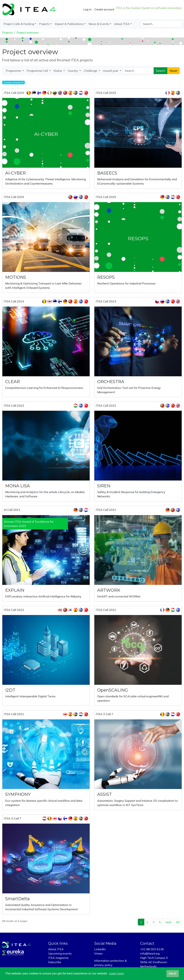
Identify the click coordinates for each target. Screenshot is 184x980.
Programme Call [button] (38, 71)
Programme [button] (14, 71)
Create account (104, 9)
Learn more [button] (116, 973)
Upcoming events (60, 953)
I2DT (10, 690)
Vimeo (98, 953)
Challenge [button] (91, 71)
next (168, 922)
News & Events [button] (99, 24)
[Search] (161, 24)
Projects (7, 32)
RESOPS (106, 277)
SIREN (104, 486)
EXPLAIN (15, 590)
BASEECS (107, 173)
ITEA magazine (58, 958)
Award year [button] (111, 71)
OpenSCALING (113, 690)
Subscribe (55, 962)
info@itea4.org (150, 953)
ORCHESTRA (111, 382)
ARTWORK (109, 590)
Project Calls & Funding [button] (19, 24)
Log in (87, 9)
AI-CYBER (15, 173)
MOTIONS (16, 277)
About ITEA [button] (122, 24)
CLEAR (12, 382)
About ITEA (56, 949)
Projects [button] (44, 24)
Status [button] (58, 71)
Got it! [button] (172, 974)
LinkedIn (100, 949)
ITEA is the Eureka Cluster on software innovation (149, 8)
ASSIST (104, 794)
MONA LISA (18, 486)
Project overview (28, 32)
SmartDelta (17, 899)
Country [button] (73, 71)
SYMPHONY (18, 794)
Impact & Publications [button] (69, 24)
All (178, 922)
